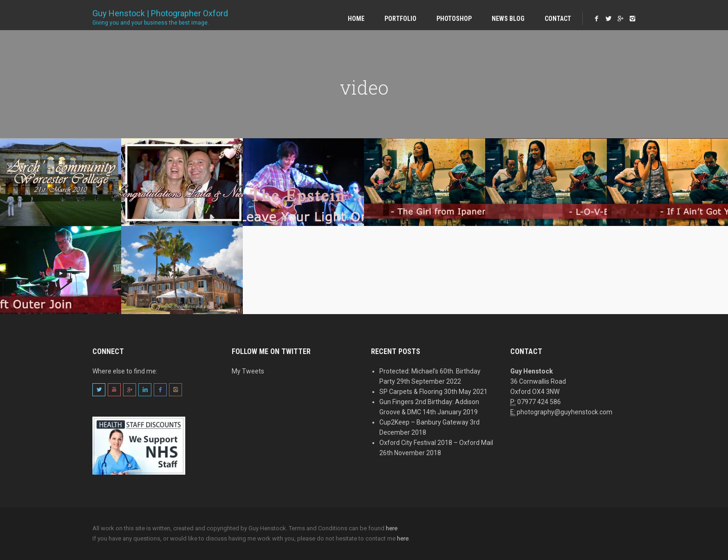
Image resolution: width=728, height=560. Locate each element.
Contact (558, 19)
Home (356, 19)
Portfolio (400, 19)
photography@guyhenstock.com (565, 412)
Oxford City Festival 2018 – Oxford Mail (436, 443)
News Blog (508, 19)
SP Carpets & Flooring (411, 392)
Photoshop (454, 19)
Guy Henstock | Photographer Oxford (160, 15)
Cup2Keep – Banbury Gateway (424, 422)
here (392, 528)
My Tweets (248, 371)
